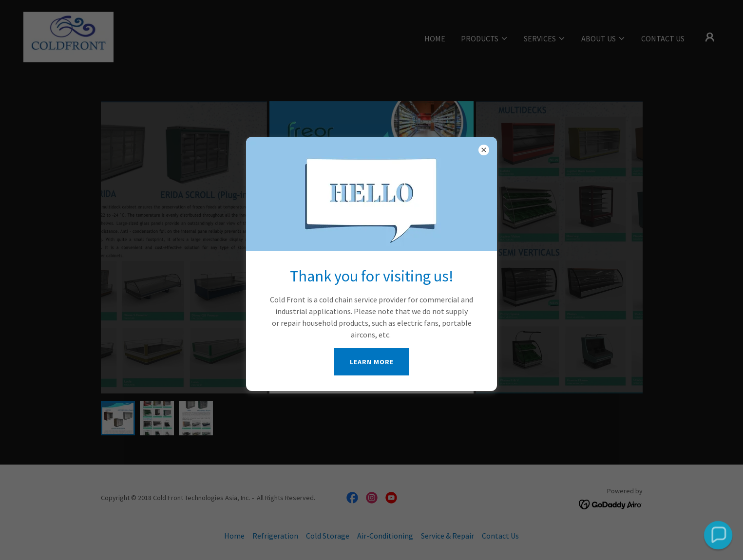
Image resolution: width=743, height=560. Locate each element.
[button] (718, 535)
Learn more (372, 362)
